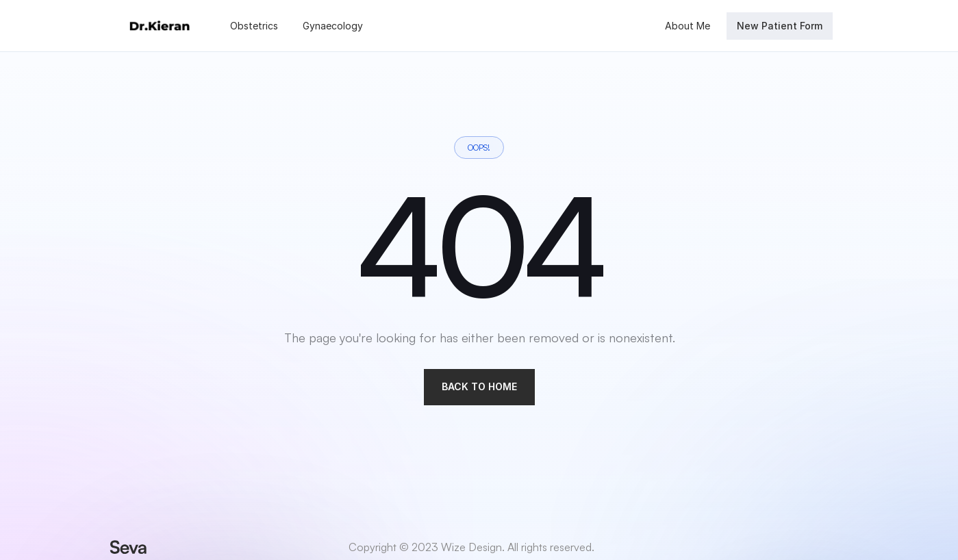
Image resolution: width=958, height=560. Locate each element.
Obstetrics (254, 26)
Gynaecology (333, 26)
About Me (688, 26)
